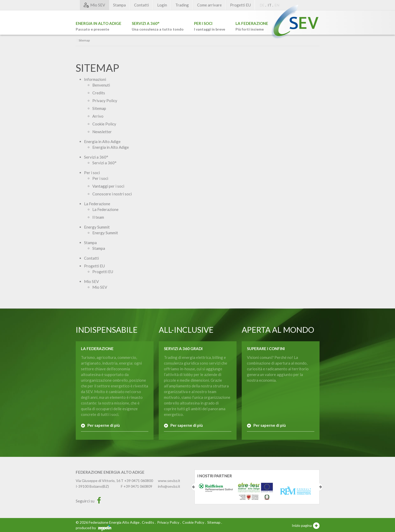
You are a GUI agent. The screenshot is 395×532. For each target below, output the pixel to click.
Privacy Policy (105, 101)
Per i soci (92, 173)
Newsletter (102, 132)
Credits (99, 93)
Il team (98, 217)
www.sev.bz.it (169, 481)
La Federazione (97, 204)
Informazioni (95, 79)
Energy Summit (97, 227)
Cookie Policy (104, 124)
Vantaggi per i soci (108, 186)
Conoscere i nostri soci (112, 194)
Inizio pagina (306, 525)
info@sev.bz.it (169, 486)
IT (270, 5)
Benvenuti (101, 85)
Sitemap (99, 108)
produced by (93, 528)
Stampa (119, 5)
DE (262, 5)
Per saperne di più (104, 425)
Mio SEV (91, 281)
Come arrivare (209, 5)
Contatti (141, 5)
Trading (182, 5)
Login (162, 5)
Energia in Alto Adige (102, 141)
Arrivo (98, 116)
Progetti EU (240, 5)
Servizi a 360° (96, 157)
